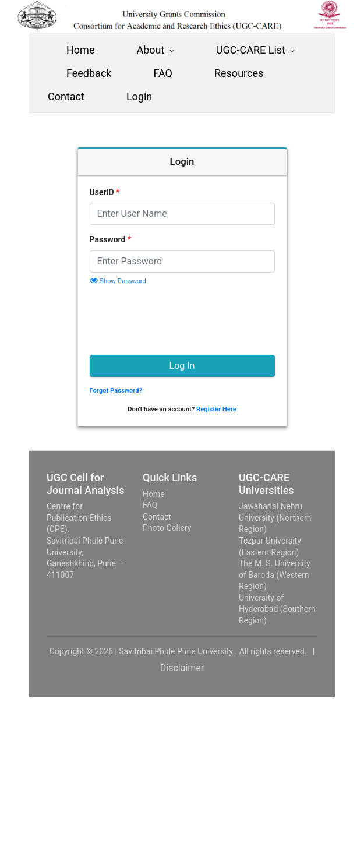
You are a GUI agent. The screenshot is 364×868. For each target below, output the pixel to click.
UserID (105, 192)
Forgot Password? (116, 391)
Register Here (216, 409)
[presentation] (178, 318)
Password (111, 239)
